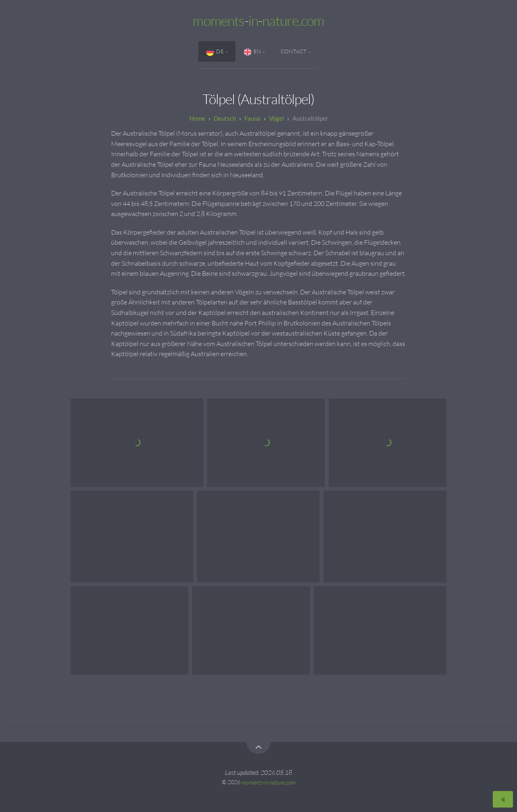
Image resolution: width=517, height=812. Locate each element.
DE (215, 52)
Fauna (252, 118)
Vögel (276, 118)
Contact (294, 51)
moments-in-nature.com (269, 782)
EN (252, 52)
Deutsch (225, 118)
